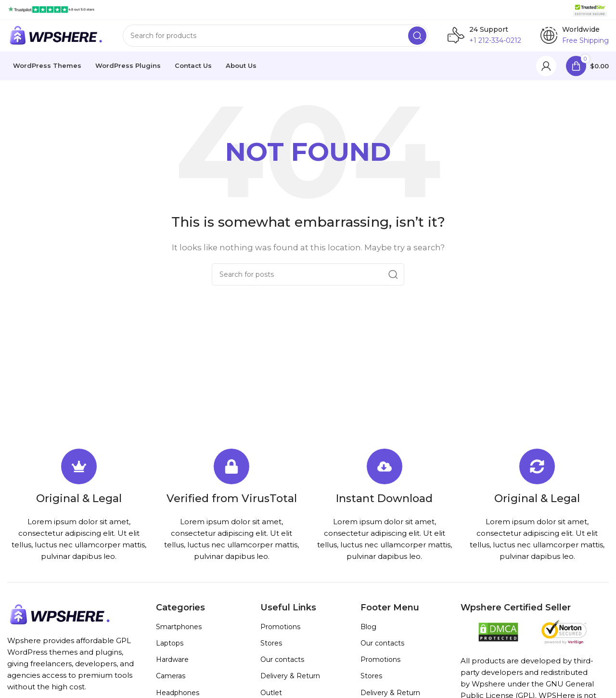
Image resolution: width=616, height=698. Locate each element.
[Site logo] (51, 9)
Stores (271, 650)
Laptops (170, 650)
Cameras (171, 683)
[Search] (276, 39)
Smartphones (179, 633)
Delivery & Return (290, 683)
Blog (368, 633)
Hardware (172, 666)
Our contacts (282, 666)
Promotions (280, 633)
